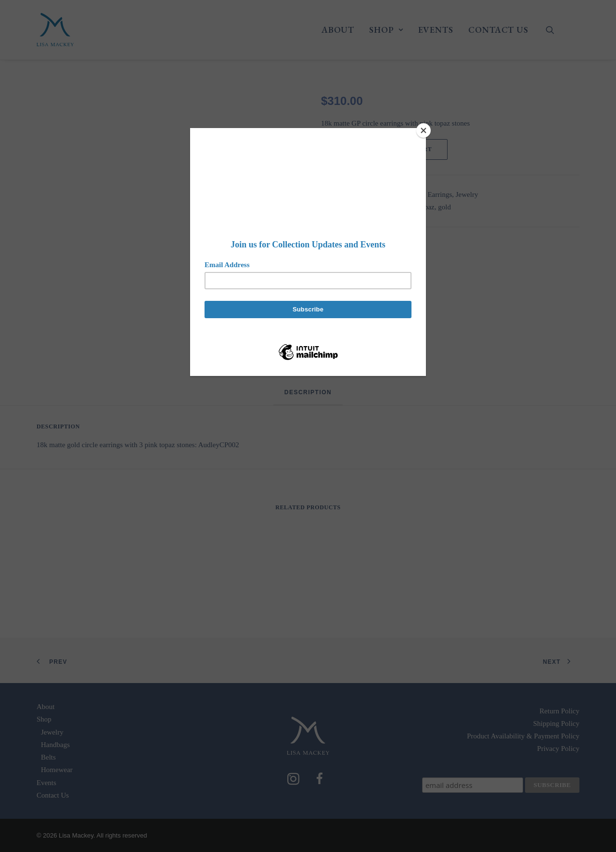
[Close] (423, 130)
